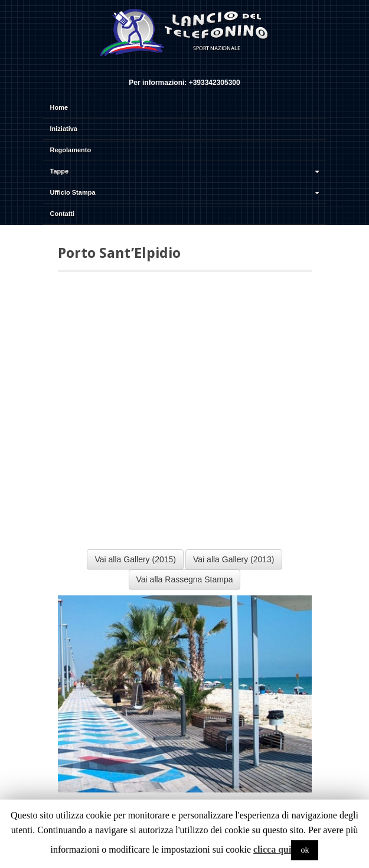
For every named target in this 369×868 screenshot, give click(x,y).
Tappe (186, 171)
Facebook (168, 67)
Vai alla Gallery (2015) (135, 559)
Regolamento (71, 150)
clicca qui (272, 849)
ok (305, 850)
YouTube (200, 67)
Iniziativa (64, 129)
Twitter (184, 67)
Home (59, 107)
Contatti (63, 214)
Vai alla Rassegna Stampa (185, 579)
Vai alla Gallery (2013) (234, 559)
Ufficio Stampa (186, 192)
